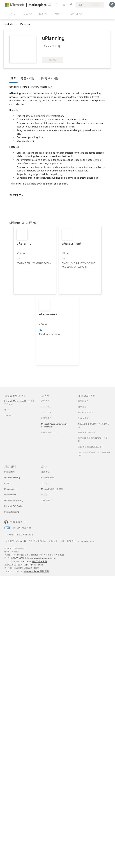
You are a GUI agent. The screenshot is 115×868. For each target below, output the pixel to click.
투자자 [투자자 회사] (44, 495)
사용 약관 (53, 541)
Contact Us (21, 541)
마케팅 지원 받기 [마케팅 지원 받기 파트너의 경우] (86, 412)
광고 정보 (71, 541)
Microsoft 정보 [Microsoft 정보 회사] (48, 477)
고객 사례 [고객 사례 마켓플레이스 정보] (9, 415)
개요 (13, 78)
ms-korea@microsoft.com (43, 558)
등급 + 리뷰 (28, 78)
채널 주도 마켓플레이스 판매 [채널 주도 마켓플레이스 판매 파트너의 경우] (91, 447)
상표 (62, 541)
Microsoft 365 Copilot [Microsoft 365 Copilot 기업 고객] (14, 506)
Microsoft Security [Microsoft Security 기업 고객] (12, 477)
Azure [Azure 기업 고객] (7, 483)
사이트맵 (10, 541)
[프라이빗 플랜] (71, 5)
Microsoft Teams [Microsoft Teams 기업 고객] (12, 512)
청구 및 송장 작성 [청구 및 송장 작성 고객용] (49, 432)
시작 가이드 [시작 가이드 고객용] (46, 407)
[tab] (14, 78)
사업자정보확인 (39, 561)
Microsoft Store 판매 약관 (36, 571)
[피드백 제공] (50, 5)
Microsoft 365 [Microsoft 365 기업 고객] (10, 495)
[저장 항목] (64, 5)
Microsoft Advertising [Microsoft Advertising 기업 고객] (14, 500)
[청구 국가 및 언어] (90, 5)
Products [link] (8, 24)
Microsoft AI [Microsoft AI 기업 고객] (10, 472)
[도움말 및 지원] (57, 5)
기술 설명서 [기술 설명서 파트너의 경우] (83, 418)
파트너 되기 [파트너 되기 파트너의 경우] (83, 401)
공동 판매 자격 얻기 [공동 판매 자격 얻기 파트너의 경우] (87, 432)
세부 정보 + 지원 (49, 78)
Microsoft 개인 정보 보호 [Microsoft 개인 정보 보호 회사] (52, 489)
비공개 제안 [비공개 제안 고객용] (46, 418)
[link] (35, 260)
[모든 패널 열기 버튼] (11, 14)
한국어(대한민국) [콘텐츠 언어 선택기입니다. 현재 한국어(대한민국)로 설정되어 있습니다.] (18, 522)
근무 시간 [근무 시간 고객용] (45, 401)
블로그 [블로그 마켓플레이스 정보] (7, 410)
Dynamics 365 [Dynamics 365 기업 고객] (10, 489)
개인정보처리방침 (38, 541)
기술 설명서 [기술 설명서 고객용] (46, 412)
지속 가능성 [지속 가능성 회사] (46, 500)
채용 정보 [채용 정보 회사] (45, 472)
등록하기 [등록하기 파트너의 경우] (82, 407)
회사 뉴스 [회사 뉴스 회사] (45, 483)
